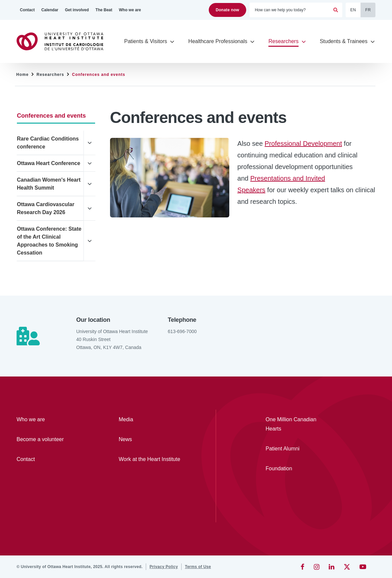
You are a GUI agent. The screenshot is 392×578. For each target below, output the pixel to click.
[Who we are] (130, 10)
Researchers (50, 75)
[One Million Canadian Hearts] (296, 424)
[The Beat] (104, 10)
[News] (150, 439)
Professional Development (303, 144)
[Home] (63, 41)
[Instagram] (317, 567)
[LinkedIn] (332, 567)
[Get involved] (77, 10)
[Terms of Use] (198, 567)
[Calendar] (50, 10)
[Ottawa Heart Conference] (50, 163)
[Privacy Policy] (164, 567)
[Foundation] (296, 469)
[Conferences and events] (56, 116)
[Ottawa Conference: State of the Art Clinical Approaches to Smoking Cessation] (50, 241)
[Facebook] (303, 567)
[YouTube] (363, 567)
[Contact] (27, 10)
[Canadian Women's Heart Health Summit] (50, 184)
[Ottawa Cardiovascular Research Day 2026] (50, 208)
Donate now (227, 10)
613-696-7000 (182, 331)
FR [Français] (368, 10)
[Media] (150, 420)
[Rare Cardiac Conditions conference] (50, 143)
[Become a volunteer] (48, 439)
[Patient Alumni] (296, 449)
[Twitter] (347, 567)
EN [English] (353, 10)
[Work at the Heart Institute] (150, 459)
